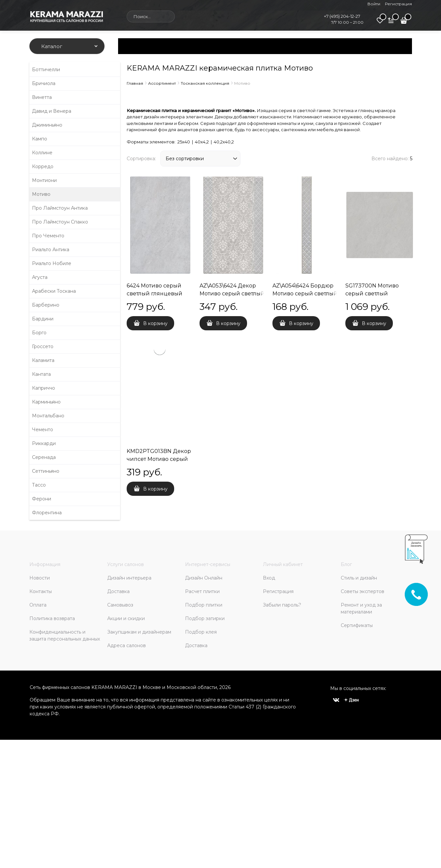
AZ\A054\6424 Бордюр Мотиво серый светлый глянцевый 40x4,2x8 (305, 294)
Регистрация (398, 4)
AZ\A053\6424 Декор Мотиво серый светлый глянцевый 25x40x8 (232, 294)
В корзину (155, 323)
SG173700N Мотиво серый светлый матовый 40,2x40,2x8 (374, 294)
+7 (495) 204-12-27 (342, 16)
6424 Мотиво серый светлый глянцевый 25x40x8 (155, 294)
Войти (374, 4)
